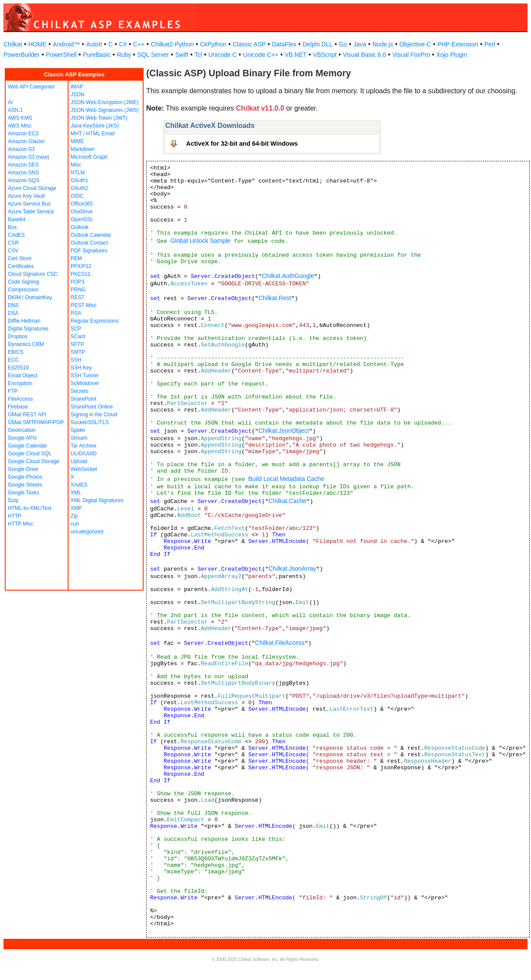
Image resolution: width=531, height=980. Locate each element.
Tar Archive (84, 446)
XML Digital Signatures (97, 500)
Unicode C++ (261, 55)
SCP (76, 329)
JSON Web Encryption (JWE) (105, 102)
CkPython (213, 44)
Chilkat (13, 44)
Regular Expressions (95, 321)
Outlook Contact (89, 243)
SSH (76, 360)
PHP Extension (458, 44)
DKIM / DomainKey (30, 297)
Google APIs (22, 438)
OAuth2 (80, 188)
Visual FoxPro (411, 55)
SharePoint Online (92, 407)
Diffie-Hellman (24, 321)
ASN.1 (15, 110)
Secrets (80, 391)
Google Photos (25, 477)
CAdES (16, 235)
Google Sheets (25, 485)
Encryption (20, 383)
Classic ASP (249, 44)
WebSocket (84, 469)
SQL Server (153, 55)
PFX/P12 (81, 266)
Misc (76, 165)
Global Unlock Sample (201, 241)
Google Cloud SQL (30, 454)
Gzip (13, 500)
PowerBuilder (21, 55)
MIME (77, 141)
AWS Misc (20, 126)
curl (75, 524)
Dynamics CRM (26, 344)
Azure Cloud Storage (32, 188)
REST (78, 297)
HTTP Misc (21, 524)
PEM (76, 258)
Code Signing (23, 282)
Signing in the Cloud (94, 415)
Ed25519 (18, 368)
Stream (79, 438)
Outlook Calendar (91, 235)
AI (10, 102)
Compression (23, 290)
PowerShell (61, 55)
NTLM (78, 173)
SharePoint (84, 399)
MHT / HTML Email (93, 134)
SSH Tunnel (85, 376)
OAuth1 (80, 180)
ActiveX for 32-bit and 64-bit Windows (242, 144)
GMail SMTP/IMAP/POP (36, 422)
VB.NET (296, 55)
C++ (139, 44)
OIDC (77, 196)
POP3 (78, 282)
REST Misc (84, 305)
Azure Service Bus (29, 204)
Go (343, 44)
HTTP (15, 516)
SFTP (77, 344)
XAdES (79, 485)
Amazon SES (23, 165)
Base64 (17, 219)
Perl (490, 44)
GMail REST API (27, 415)
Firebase (18, 407)
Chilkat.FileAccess (280, 643)
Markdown (83, 149)
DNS (13, 305)
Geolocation (22, 430)
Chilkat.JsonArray (292, 568)
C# (123, 44)
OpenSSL (82, 219)
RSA (76, 313)
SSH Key (81, 368)
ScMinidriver (85, 383)
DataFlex (284, 44)
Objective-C (415, 44)
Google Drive (23, 469)
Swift (182, 55)
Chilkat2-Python (172, 44)
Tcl (198, 55)
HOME (37, 44)
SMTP (78, 352)
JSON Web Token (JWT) (99, 118)
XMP (76, 508)
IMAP (77, 87)
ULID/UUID (84, 454)
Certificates (21, 266)
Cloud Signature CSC (33, 274)
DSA (13, 313)
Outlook (80, 227)
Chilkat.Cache (287, 501)
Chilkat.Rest (275, 298)
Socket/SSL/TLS (90, 422)
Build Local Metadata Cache (286, 479)
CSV (13, 251)
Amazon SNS (23, 173)
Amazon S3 (21, 149)
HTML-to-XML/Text (30, 508)
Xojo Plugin (452, 55)
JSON (78, 95)
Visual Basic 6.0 (364, 55)
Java (360, 44)
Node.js (383, 44)
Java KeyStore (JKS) (95, 126)
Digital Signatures (28, 329)
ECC (13, 360)
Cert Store (20, 258)
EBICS (16, 352)
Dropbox (18, 336)
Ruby (124, 55)
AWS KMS (20, 118)
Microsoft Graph (89, 157)
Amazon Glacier (26, 141)
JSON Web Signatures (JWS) (105, 110)
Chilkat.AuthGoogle (288, 276)
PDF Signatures (89, 251)
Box (12, 227)
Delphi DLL (317, 44)
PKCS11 (81, 274)
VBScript (324, 55)
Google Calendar (28, 446)
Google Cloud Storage (34, 461)
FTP (13, 391)
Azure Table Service (31, 212)
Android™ (66, 44)
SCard (78, 336)
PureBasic (97, 55)
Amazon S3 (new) (28, 157)
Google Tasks (24, 493)
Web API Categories (31, 87)
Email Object (23, 376)
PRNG (78, 290)
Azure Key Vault (26, 196)
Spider (78, 430)
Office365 (82, 204)
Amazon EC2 (23, 134)
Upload (79, 461)
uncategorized (87, 532)
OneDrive (82, 212)
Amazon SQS (24, 180)
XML (76, 493)
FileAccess (20, 399)
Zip (74, 516)
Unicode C (222, 55)
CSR (13, 243)
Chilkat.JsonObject (284, 431)
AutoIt (94, 44)
